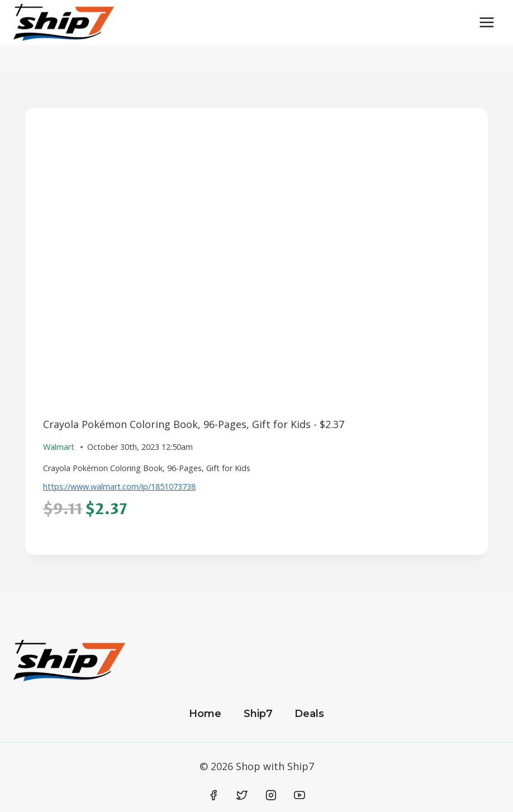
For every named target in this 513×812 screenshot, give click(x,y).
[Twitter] (242, 795)
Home (205, 714)
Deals (309, 714)
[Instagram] (271, 795)
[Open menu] (486, 22)
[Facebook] (213, 795)
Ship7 (258, 714)
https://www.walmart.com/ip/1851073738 (119, 486)
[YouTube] (300, 795)
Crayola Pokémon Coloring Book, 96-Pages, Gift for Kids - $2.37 (194, 424)
